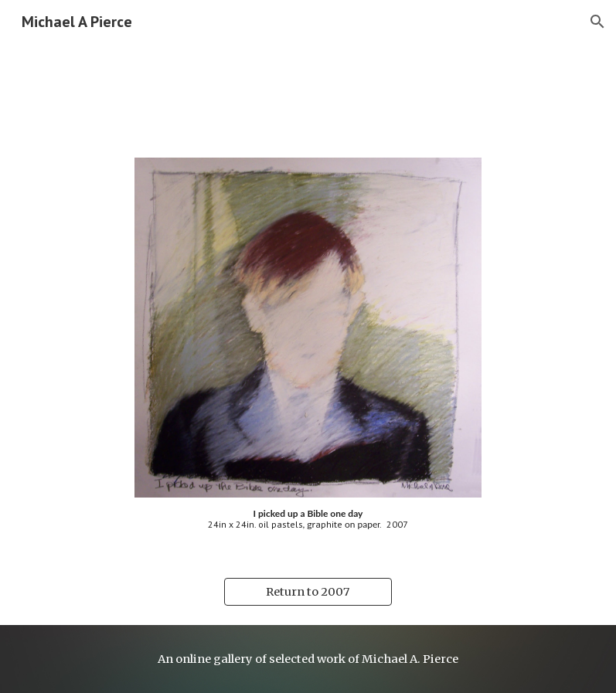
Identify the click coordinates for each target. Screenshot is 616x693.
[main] (308, 520)
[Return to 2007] (308, 592)
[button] (597, 22)
